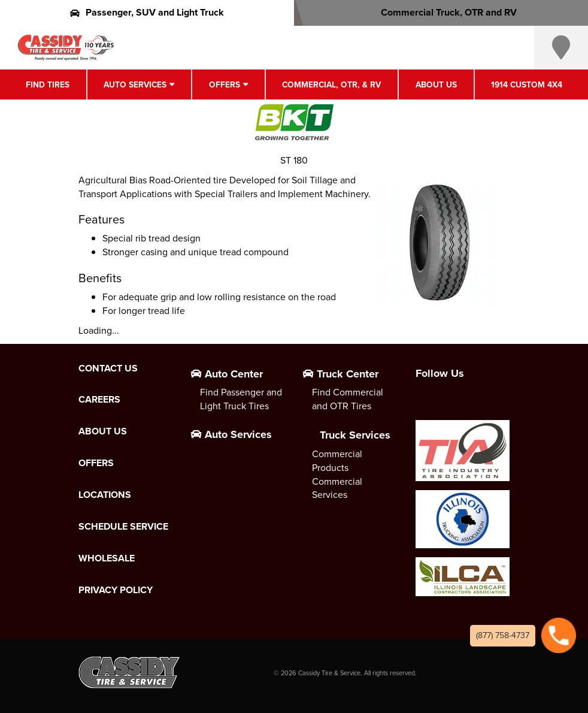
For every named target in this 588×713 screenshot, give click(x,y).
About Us (436, 84)
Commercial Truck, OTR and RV (441, 12)
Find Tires (48, 84)
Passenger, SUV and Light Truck (147, 12)
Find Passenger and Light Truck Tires (241, 399)
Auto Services (135, 84)
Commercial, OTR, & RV (331, 84)
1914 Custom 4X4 (527, 84)
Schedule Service (123, 527)
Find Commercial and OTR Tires (348, 399)
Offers (225, 84)
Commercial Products (337, 461)
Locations (105, 495)
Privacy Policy (116, 590)
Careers (99, 400)
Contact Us (108, 368)
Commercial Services (337, 488)
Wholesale (107, 558)
